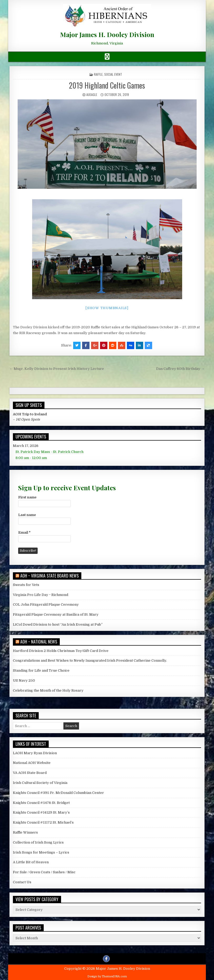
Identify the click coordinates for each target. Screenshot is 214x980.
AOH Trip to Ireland (30, 414)
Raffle (98, 74)
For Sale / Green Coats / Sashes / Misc (44, 872)
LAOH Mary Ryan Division (35, 753)
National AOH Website (32, 763)
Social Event (113, 74)
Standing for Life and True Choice (41, 670)
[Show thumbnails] (107, 308)
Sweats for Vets (26, 585)
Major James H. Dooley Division (107, 34)
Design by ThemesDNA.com (107, 976)
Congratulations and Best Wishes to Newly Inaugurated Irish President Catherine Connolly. (90, 660)
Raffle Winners (25, 832)
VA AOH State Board (30, 773)
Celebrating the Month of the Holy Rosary (48, 690)
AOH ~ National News (39, 642)
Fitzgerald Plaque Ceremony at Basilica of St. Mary (56, 614)
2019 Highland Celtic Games (107, 85)
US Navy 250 (24, 680)
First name (27, 497)
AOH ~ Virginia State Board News (49, 576)
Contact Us (22, 882)
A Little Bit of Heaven (31, 862)
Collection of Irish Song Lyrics (38, 842)
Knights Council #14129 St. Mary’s (41, 812)
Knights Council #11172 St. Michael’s (43, 822)
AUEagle (92, 95)
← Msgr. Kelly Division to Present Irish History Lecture (57, 369)
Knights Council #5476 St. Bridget (41, 803)
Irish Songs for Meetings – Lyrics (41, 852)
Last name (27, 515)
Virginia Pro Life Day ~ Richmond (41, 595)
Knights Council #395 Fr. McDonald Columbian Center (58, 793)
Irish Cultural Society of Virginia (40, 783)
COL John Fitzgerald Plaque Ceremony (46, 604)
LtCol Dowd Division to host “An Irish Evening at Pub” (58, 624)
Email (24, 532)
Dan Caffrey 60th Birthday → (180, 369)
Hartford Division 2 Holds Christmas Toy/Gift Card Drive (61, 651)
